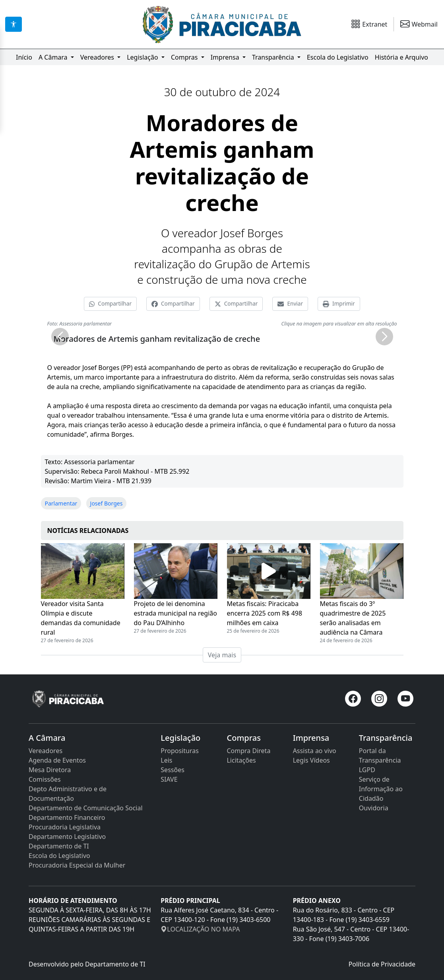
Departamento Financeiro (67, 817)
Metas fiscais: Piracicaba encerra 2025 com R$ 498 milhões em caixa (265, 613)
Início (24, 57)
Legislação (143, 57)
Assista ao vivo (315, 751)
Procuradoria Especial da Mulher (77, 865)
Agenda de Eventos (57, 760)
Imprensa (226, 57)
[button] (60, 337)
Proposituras (180, 751)
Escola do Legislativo (338, 57)
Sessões (173, 770)
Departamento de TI (59, 846)
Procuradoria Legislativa (65, 827)
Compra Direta (248, 751)
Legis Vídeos (311, 760)
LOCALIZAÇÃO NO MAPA (200, 929)
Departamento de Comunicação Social (86, 808)
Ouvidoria (374, 808)
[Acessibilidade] (14, 24)
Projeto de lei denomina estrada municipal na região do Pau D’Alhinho (175, 613)
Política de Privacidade (382, 964)
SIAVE (169, 779)
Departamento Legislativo (67, 837)
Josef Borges (107, 503)
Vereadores (98, 57)
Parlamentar (61, 503)
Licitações (241, 760)
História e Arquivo (401, 57)
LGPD (367, 770)
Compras (185, 57)
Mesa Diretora (50, 770)
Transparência (274, 57)
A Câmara (54, 57)
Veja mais (222, 655)
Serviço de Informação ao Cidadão (381, 789)
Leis (166, 760)
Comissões (45, 779)
